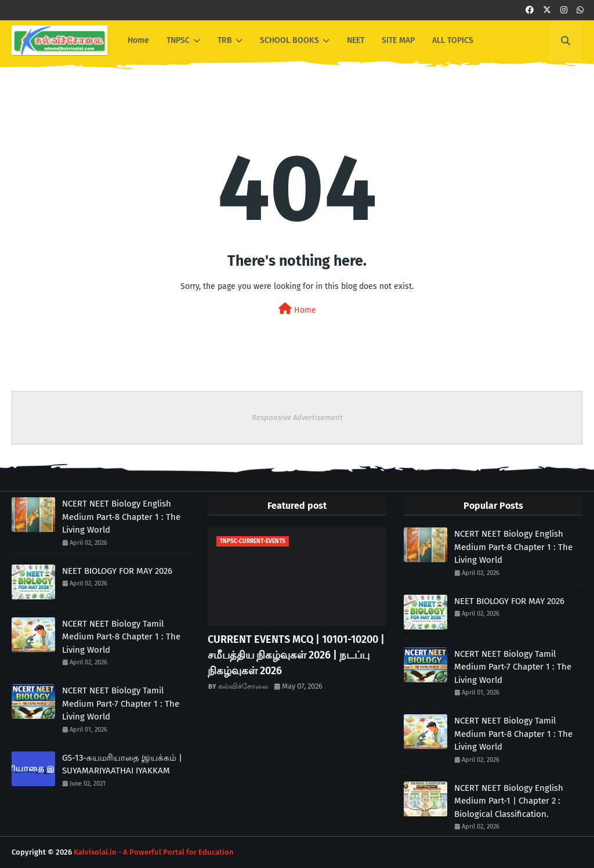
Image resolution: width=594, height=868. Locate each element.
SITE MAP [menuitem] (398, 40)
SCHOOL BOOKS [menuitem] (289, 40)
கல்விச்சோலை (243, 686)
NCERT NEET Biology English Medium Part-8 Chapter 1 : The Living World (121, 517)
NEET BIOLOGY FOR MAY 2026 (117, 571)
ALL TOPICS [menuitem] (453, 40)
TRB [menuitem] (225, 40)
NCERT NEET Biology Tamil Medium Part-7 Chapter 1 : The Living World (121, 704)
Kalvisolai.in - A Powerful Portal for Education (154, 852)
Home (297, 309)
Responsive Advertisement (297, 417)
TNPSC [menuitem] (178, 40)
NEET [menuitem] (356, 40)
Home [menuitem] (138, 40)
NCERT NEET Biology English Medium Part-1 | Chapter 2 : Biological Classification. (509, 801)
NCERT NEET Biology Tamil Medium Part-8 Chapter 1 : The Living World (121, 637)
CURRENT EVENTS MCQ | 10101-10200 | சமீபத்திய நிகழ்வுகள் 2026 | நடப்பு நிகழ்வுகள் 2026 (296, 655)
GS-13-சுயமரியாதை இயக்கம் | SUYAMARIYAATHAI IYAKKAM (122, 764)
